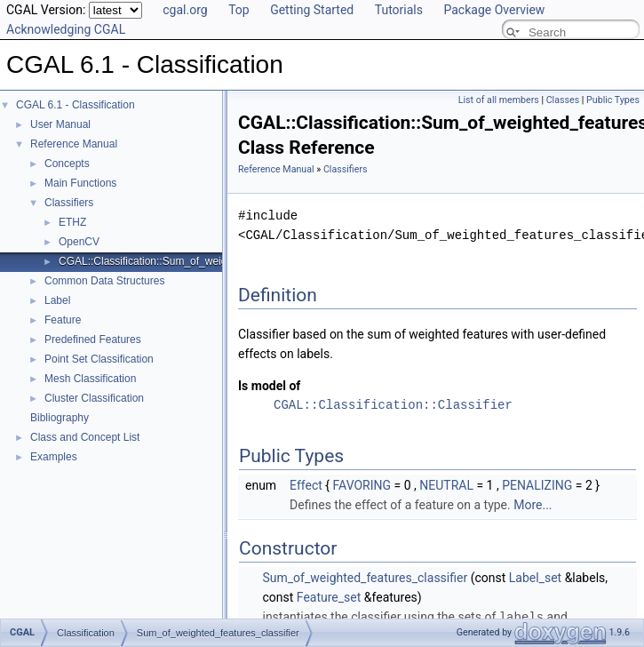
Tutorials (399, 10)
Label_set (535, 578)
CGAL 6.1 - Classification (76, 105)
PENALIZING (537, 485)
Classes (563, 100)
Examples (54, 457)
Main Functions (80, 183)
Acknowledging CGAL (66, 29)
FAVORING (362, 485)
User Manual (60, 124)
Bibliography (60, 418)
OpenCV (79, 242)
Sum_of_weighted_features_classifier (365, 578)
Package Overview (494, 10)
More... (533, 505)
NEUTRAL (446, 485)
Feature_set (329, 597)
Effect (306, 485)
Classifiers (69, 203)
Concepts (67, 164)
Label (57, 300)
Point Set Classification (99, 359)
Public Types (613, 100)
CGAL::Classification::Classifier (393, 405)
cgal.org (185, 10)
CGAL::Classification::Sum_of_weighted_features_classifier (199, 261)
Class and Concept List (85, 437)
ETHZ (72, 222)
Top (239, 10)
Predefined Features (93, 339)
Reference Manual (74, 144)
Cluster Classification (94, 398)
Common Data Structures (104, 281)
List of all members (499, 100)
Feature (63, 320)
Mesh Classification (90, 379)
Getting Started (312, 10)
